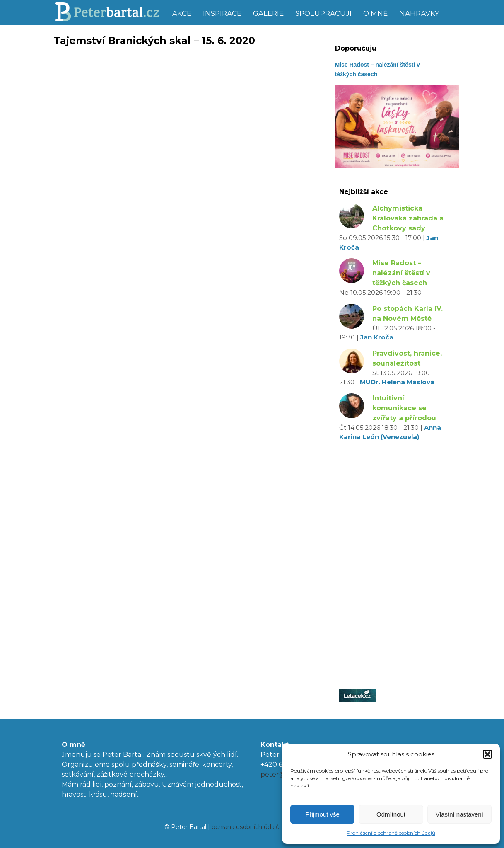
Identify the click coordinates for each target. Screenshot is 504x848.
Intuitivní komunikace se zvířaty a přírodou (404, 408)
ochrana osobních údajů (246, 827)
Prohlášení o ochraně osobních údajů (391, 833)
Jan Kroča (377, 337)
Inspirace (222, 13)
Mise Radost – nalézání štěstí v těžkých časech (401, 273)
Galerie (268, 13)
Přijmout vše (322, 814)
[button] (487, 754)
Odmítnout (391, 814)
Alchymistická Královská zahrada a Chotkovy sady (408, 218)
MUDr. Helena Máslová (397, 382)
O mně (375, 13)
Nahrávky (419, 13)
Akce (182, 13)
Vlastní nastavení (459, 814)
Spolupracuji (323, 13)
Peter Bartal (110, 12)
